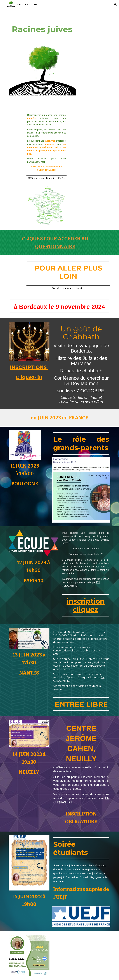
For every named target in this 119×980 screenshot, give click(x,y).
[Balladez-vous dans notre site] (68, 288)
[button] (115, 4)
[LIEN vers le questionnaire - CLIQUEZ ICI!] (46, 178)
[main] (42, 29)
